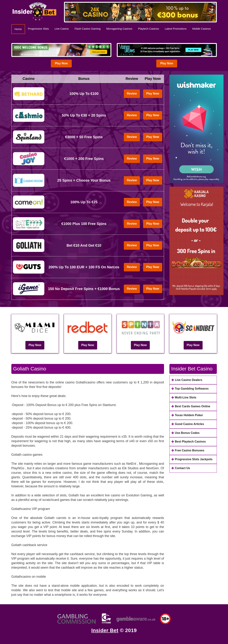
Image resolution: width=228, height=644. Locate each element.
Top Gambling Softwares (190, 389)
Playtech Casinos (149, 29)
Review (132, 94)
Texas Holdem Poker (187, 415)
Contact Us (181, 468)
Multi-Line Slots (184, 397)
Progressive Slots (38, 29)
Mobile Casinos (202, 29)
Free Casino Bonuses (188, 450)
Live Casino (62, 29)
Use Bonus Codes (185, 433)
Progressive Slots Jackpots (192, 459)
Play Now (61, 63)
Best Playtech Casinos (189, 442)
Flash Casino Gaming (88, 29)
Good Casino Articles (188, 424)
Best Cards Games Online (191, 406)
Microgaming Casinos (119, 29)
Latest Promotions (176, 29)
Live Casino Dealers (187, 380)
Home (20, 29)
